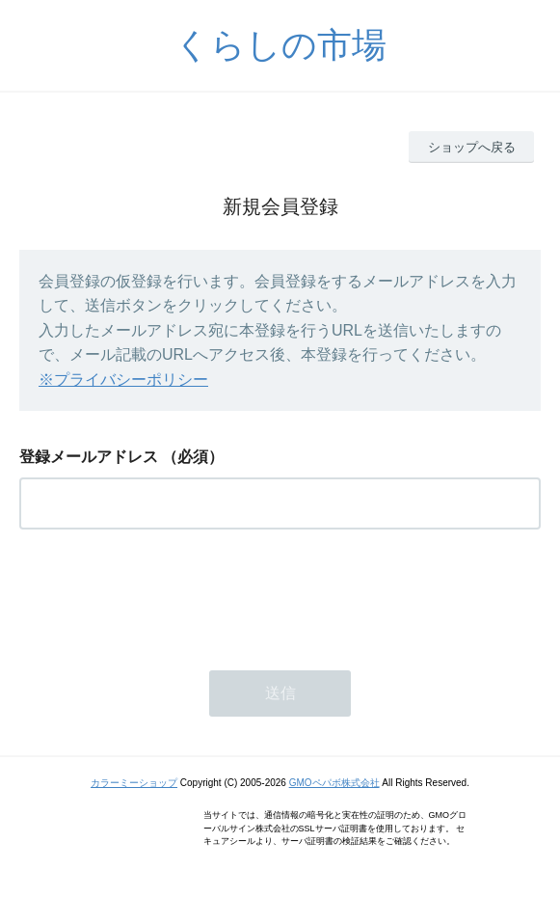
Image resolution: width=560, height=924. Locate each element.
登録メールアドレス (89, 457)
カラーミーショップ (134, 783)
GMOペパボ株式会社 (334, 783)
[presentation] (166, 594)
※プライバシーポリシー (123, 380)
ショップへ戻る (472, 147)
